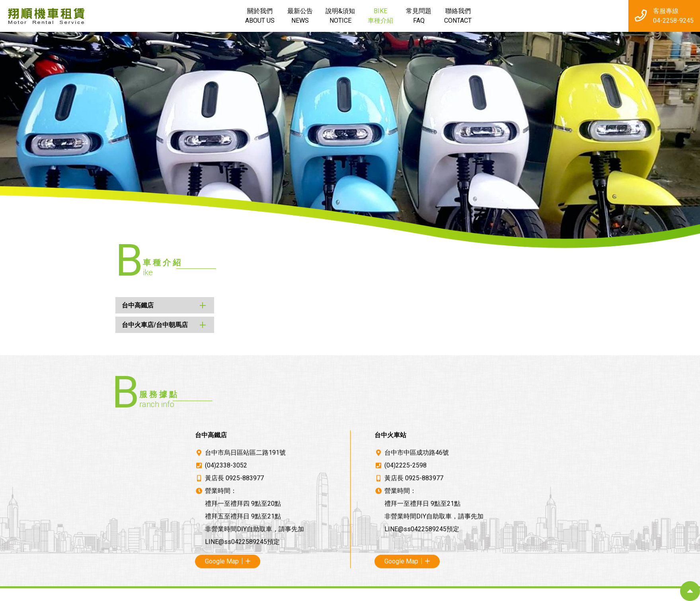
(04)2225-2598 (406, 581)
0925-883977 (245, 594)
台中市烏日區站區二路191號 (245, 568)
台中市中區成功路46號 (417, 568)
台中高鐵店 (99, 305)
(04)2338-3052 (226, 581)
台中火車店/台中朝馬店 (117, 325)
